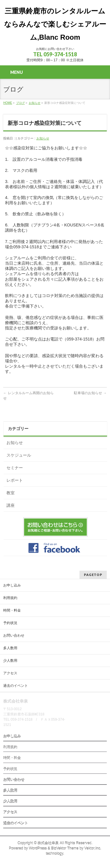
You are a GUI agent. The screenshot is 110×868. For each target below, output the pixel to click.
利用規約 (10, 598)
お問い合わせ (14, 635)
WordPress (38, 848)
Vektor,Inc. (93, 848)
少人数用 (10, 661)
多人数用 (10, 648)
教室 (11, 493)
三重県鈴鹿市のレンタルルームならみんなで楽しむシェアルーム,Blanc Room (55, 24)
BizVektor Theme (65, 848)
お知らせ (35, 103)
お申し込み (12, 585)
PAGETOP (93, 575)
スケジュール (19, 455)
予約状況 (10, 623)
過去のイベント (16, 686)
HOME (8, 103)
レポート (15, 480)
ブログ (21, 103)
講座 (11, 505)
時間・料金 (12, 610)
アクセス (10, 673)
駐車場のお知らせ (90, 393)
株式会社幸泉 (48, 843)
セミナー (15, 468)
